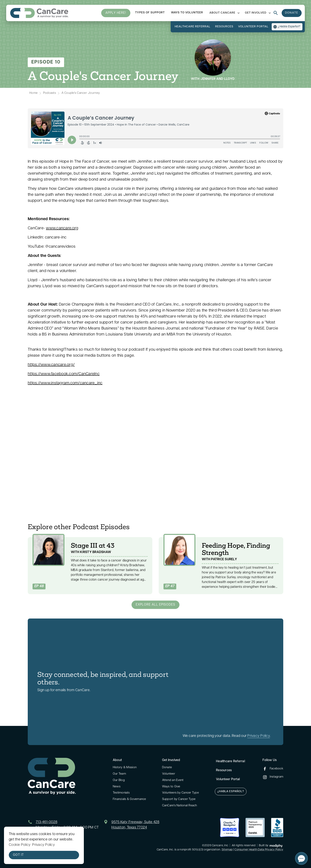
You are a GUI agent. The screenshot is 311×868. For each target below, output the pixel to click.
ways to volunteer (187, 13)
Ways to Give (171, 787)
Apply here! (116, 13)
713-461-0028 (47, 822)
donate (292, 13)
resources (224, 27)
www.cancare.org (62, 228)
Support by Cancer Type (179, 799)
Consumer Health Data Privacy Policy (259, 850)
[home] (39, 13)
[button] (224, 13)
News (117, 787)
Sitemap (227, 850)
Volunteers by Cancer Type (180, 793)
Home (33, 93)
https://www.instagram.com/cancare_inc (65, 383)
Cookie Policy (20, 845)
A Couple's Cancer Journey (81, 93)
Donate (167, 768)
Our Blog (119, 780)
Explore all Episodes (155, 605)
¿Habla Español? (231, 791)
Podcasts (50, 93)
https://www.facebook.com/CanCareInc (64, 374)
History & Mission (125, 768)
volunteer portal (253, 27)
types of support (150, 13)
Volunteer (169, 774)
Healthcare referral (193, 27)
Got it (18, 855)
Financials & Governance (129, 799)
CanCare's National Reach (180, 806)
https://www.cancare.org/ (51, 365)
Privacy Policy (259, 736)
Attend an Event (173, 780)
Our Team (119, 774)
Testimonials (121, 793)
